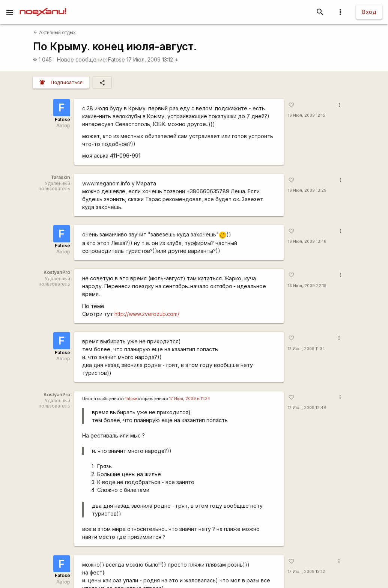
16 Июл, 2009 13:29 (307, 190)
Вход (369, 12)
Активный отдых (54, 32)
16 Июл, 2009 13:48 (307, 241)
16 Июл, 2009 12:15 (307, 115)
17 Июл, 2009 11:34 (306, 349)
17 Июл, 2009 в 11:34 (190, 399)
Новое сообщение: (82, 59)
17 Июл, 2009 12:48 (307, 408)
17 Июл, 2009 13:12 (153, 59)
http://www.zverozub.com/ (147, 314)
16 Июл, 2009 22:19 (307, 286)
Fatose (117, 59)
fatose (131, 399)
